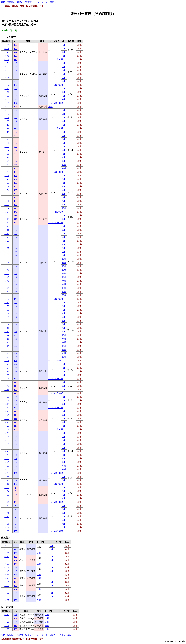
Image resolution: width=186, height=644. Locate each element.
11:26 (7, 136)
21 (16, 259)
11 (16, 498)
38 (16, 324)
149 (16, 408)
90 (16, 132)
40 (16, 332)
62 (16, 469)
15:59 (7, 517)
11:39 (7, 157)
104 (16, 186)
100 (16, 168)
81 (16, 78)
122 (16, 45)
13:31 (7, 582)
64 (16, 114)
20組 (64, 295)
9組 (64, 161)
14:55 (7, 477)
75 (16, 477)
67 (16, 125)
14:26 (7, 422)
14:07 (7, 597)
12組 (64, 266)
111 (16, 216)
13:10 (7, 328)
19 (16, 252)
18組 (64, 288)
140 (16, 212)
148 (16, 393)
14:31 (7, 433)
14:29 (7, 426)
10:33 (7, 96)
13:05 (7, 317)
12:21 (7, 237)
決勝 (51, 107)
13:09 (7, 324)
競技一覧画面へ (8, 2)
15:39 (7, 495)
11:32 (7, 147)
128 (16, 582)
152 (16, 484)
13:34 (7, 368)
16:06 (7, 524)
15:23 (7, 626)
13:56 (7, 390)
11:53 (7, 186)
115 (16, 419)
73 (16, 96)
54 (16, 440)
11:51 (7, 183)
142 (16, 223)
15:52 (7, 509)
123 (16, 49)
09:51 (7, 63)
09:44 (7, 49)
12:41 (7, 274)
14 (16, 234)
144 (16, 564)
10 (16, 495)
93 (16, 143)
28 (16, 284)
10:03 (7, 74)
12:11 (7, 219)
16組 (64, 281)
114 (16, 415)
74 (16, 99)
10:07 (7, 81)
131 (16, 626)
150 (16, 430)
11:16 (7, 132)
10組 (64, 165)
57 (16, 451)
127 (16, 549)
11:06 (7, 118)
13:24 (7, 357)
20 (16, 255)
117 (16, 426)
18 (16, 248)
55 (16, 444)
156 (16, 600)
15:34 (7, 491)
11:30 (7, 143)
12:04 (7, 208)
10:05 (7, 78)
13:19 (7, 346)
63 (16, 110)
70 (16, 404)
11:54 (7, 190)
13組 (64, 270)
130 (16, 629)
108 (16, 201)
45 (16, 350)
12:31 (7, 255)
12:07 (7, 216)
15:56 (7, 513)
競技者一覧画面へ (25, 2)
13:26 (7, 364)
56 (16, 448)
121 (16, 107)
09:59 (7, 67)
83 (16, 593)
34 (16, 310)
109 (16, 205)
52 (16, 433)
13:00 (7, 310)
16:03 (7, 520)
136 (16, 85)
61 (16, 466)
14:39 (7, 444)
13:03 (7, 313)
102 (16, 179)
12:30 (7, 252)
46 (16, 353)
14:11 (7, 404)
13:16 (7, 339)
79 (16, 70)
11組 (64, 168)
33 (16, 306)
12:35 (7, 263)
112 (16, 219)
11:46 (7, 176)
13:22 (7, 353)
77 (16, 63)
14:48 (7, 462)
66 (16, 121)
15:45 (7, 506)
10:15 (7, 578)
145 (16, 553)
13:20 (7, 622)
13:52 (7, 386)
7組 (64, 154)
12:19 (7, 234)
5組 (64, 78)
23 (16, 266)
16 (16, 241)
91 (16, 136)
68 (16, 397)
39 (16, 328)
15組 (64, 277)
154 (16, 589)
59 (16, 459)
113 (16, 411)
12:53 (7, 303)
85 (16, 546)
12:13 (7, 226)
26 (16, 277)
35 (16, 313)
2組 (64, 49)
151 (16, 473)
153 (16, 502)
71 (16, 89)
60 (16, 462)
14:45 (7, 455)
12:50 (7, 292)
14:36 (7, 440)
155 (16, 531)
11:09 (7, 121)
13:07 (7, 321)
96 (16, 154)
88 (16, 622)
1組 (64, 45)
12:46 (7, 284)
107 (16, 197)
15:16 (7, 480)
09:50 (7, 615)
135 (16, 60)
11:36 (7, 154)
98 (16, 161)
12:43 (7, 277)
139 (16, 172)
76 (16, 480)
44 (16, 346)
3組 (64, 52)
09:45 (7, 45)
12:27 (7, 248)
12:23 (7, 241)
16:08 (7, 527)
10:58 (7, 110)
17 (16, 245)
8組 (64, 157)
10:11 (7, 89)
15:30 (7, 488)
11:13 (7, 125)
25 (16, 274)
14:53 (7, 469)
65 (16, 118)
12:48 (7, 288)
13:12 (7, 332)
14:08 (7, 401)
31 (16, 295)
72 (16, 92)
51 (16, 375)
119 (16, 386)
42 (16, 339)
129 (16, 586)
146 (16, 361)
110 (16, 208)
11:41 (7, 161)
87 (16, 571)
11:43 (7, 165)
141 (16, 575)
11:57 (7, 618)
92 (16, 139)
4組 (64, 56)
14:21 (7, 415)
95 (16, 150)
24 (16, 270)
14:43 (7, 451)
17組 (64, 284)
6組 (64, 81)
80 (16, 74)
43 (16, 342)
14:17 (7, 411)
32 (16, 303)
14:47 (7, 459)
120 (16, 390)
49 (16, 368)
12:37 (7, 266)
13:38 (7, 375)
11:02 (7, 114)
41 (16, 335)
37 (16, 321)
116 (16, 422)
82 (16, 81)
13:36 (7, 371)
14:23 (7, 419)
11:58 (7, 197)
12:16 (7, 230)
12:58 (7, 306)
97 (16, 157)
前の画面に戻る (65, 635)
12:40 (7, 270)
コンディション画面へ (45, 2)
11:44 (7, 168)
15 (16, 237)
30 (16, 292)
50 (16, 371)
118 (16, 382)
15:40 (7, 498)
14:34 (7, 437)
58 (16, 455)
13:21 (7, 350)
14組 (64, 273)
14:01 (7, 397)
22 (16, 263)
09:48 (7, 56)
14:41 (7, 448)
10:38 (7, 99)
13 (16, 230)
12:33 (7, 259)
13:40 (7, 382)
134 (16, 560)
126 (16, 578)
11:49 (7, 179)
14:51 (7, 466)
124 (16, 52)
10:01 (7, 70)
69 (16, 401)
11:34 (7, 150)
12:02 (7, 205)
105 (16, 190)
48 (16, 364)
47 (16, 357)
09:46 (7, 52)
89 (16, 615)
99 (16, 165)
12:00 (7, 201)
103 (16, 183)
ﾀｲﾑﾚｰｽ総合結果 (56, 59)
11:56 (7, 194)
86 (16, 567)
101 (16, 176)
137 (16, 103)
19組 (64, 292)
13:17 (7, 342)
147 (16, 379)
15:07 (7, 593)
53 (16, 437)
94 (16, 147)
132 (16, 618)
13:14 (7, 335)
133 (16, 557)
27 (16, 281)
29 (16, 288)
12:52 (7, 295)
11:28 (7, 139)
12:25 (7, 245)
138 (16, 128)
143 (16, 299)
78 (16, 67)
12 (16, 226)
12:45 (7, 281)
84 (16, 597)
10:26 (7, 92)
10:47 (7, 107)
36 (16, 317)
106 (16, 194)
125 (16, 56)
